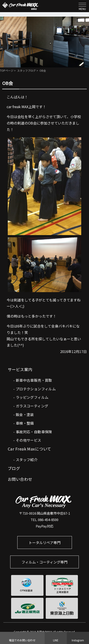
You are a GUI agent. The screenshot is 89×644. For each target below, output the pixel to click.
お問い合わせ (20, 479)
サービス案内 (20, 369)
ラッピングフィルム (32, 397)
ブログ (14, 468)
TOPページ (7, 70)
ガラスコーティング (32, 406)
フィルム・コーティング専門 (44, 562)
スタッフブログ (26, 70)
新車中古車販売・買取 (34, 380)
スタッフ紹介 (27, 460)
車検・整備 (25, 423)
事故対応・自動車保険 (34, 432)
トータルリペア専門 (45, 542)
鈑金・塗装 (25, 414)
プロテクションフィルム (36, 389)
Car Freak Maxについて (30, 449)
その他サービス (29, 440)
